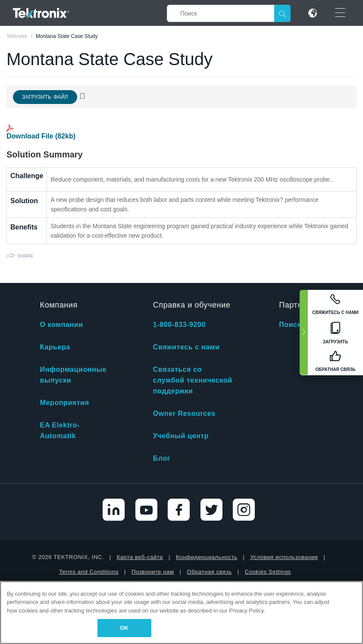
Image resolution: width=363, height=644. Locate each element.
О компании (62, 325)
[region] (181, 613)
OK (124, 628)
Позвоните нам (153, 572)
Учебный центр (181, 436)
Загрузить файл (45, 97)
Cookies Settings (268, 572)
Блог (162, 458)
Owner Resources (184, 413)
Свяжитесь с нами (186, 347)
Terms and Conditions (89, 572)
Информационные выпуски (74, 375)
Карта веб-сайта (140, 557)
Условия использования (284, 557)
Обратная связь (210, 572)
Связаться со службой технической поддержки (193, 380)
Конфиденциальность (207, 557)
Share (25, 256)
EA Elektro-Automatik (60, 430)
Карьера (55, 347)
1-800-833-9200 (179, 325)
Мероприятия (65, 403)
